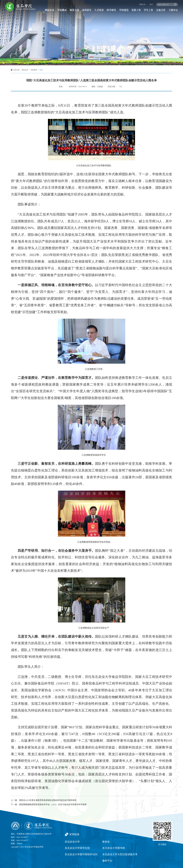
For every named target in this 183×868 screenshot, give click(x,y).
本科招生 (87, 10)
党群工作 (136, 10)
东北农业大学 (72, 842)
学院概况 (62, 10)
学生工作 (148, 10)
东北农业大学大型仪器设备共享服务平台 (120, 857)
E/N (151, 4)
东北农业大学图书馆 (114, 848)
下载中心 (173, 10)
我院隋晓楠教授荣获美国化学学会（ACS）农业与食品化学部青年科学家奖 (53, 804)
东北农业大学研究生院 (77, 848)
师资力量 (74, 10)
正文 (41, 70)
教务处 (106, 842)
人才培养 (99, 10)
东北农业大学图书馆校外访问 (81, 854)
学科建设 (124, 10)
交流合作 (161, 10)
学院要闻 (34, 70)
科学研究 (111, 10)
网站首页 (50, 10)
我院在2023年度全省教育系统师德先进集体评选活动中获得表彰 (48, 800)
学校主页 (142, 4)
